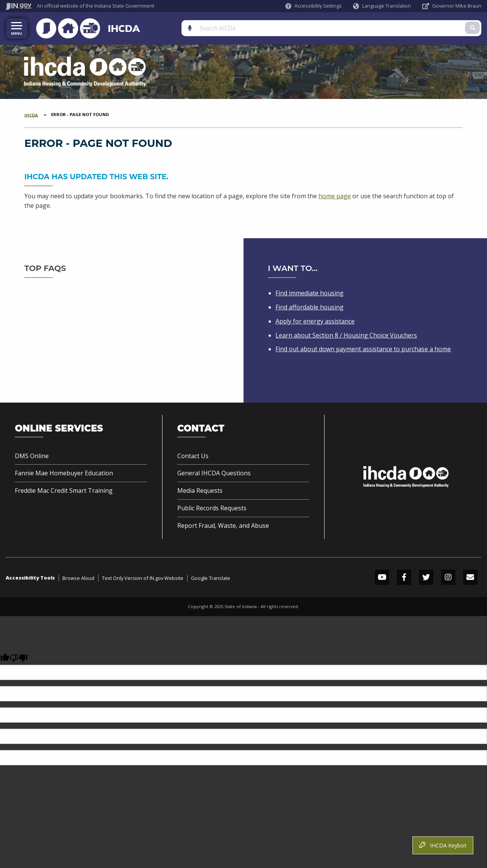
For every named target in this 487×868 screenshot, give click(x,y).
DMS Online (32, 454)
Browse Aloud (78, 576)
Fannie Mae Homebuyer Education (64, 471)
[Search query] (428, 27)
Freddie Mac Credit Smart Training (64, 489)
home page (335, 194)
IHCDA (108, 27)
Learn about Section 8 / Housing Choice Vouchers (346, 333)
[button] (314, 6)
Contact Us (193, 454)
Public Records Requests (212, 506)
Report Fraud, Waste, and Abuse (223, 524)
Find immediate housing (310, 291)
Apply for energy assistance (315, 319)
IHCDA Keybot (443, 845)
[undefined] (19, 656)
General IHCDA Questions (214, 471)
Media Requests (200, 489)
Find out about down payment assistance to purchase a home (363, 347)
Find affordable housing (310, 305)
